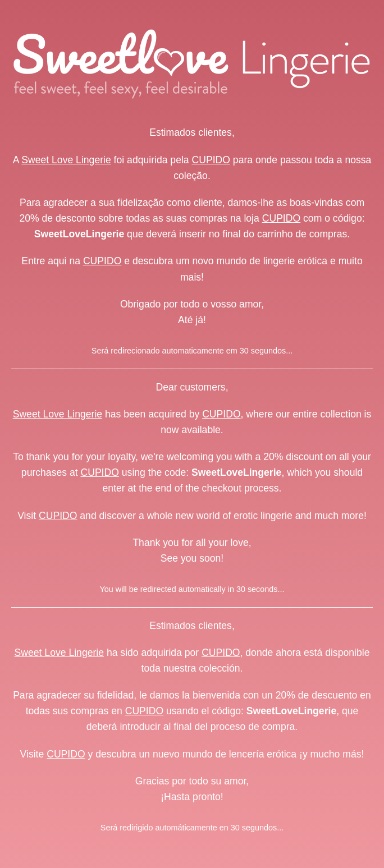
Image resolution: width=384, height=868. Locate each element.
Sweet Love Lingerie (66, 160)
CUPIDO (211, 160)
